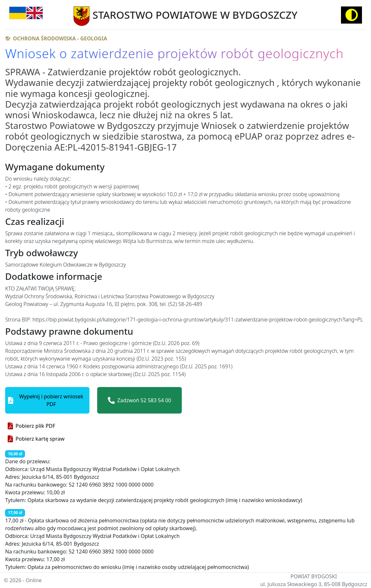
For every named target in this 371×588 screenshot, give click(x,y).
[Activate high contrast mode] (351, 15)
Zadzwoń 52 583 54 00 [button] (139, 400)
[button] (47, 400)
